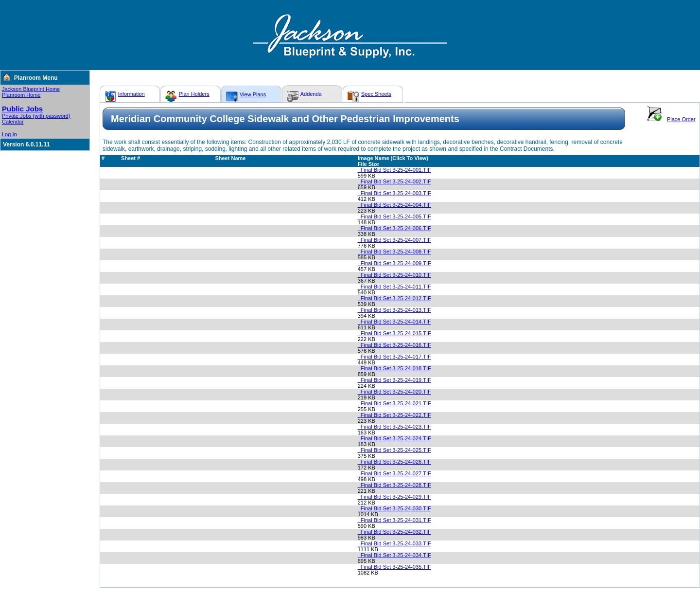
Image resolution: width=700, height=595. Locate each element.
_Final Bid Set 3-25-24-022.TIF (394, 415)
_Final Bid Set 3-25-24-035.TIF (394, 567)
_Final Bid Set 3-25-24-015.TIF (394, 333)
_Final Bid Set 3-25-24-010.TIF (394, 275)
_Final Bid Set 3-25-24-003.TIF (394, 193)
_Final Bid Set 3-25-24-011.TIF (394, 287)
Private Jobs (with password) (36, 116)
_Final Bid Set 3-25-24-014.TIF (394, 322)
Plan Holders (194, 94)
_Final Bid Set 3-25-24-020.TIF (394, 392)
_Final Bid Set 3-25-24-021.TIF (394, 403)
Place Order (681, 119)
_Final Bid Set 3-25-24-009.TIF (394, 263)
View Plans (253, 94)
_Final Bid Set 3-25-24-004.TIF (394, 205)
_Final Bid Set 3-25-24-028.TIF (394, 485)
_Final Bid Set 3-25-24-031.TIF (394, 520)
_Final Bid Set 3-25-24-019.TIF (394, 380)
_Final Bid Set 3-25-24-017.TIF (394, 357)
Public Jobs (22, 109)
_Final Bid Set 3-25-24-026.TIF (394, 462)
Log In (9, 134)
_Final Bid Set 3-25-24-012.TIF (394, 298)
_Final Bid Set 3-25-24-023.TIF (394, 427)
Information (131, 94)
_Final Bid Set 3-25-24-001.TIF (394, 170)
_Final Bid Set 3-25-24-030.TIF (394, 508)
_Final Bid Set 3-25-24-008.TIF (394, 252)
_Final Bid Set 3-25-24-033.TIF (394, 543)
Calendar (13, 122)
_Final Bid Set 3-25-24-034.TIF (394, 555)
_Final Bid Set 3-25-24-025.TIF (394, 450)
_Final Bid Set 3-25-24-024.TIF (394, 438)
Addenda (311, 94)
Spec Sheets (376, 94)
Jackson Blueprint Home (31, 89)
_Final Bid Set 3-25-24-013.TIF (394, 310)
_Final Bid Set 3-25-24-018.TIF (394, 368)
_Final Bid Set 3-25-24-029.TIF (394, 497)
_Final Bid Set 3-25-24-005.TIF (394, 216)
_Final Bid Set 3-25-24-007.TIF (394, 240)
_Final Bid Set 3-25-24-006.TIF (394, 228)
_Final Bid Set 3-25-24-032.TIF (394, 532)
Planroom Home (21, 95)
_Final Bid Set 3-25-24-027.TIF (394, 473)
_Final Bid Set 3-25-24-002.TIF (394, 181)
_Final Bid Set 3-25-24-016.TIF (394, 345)
